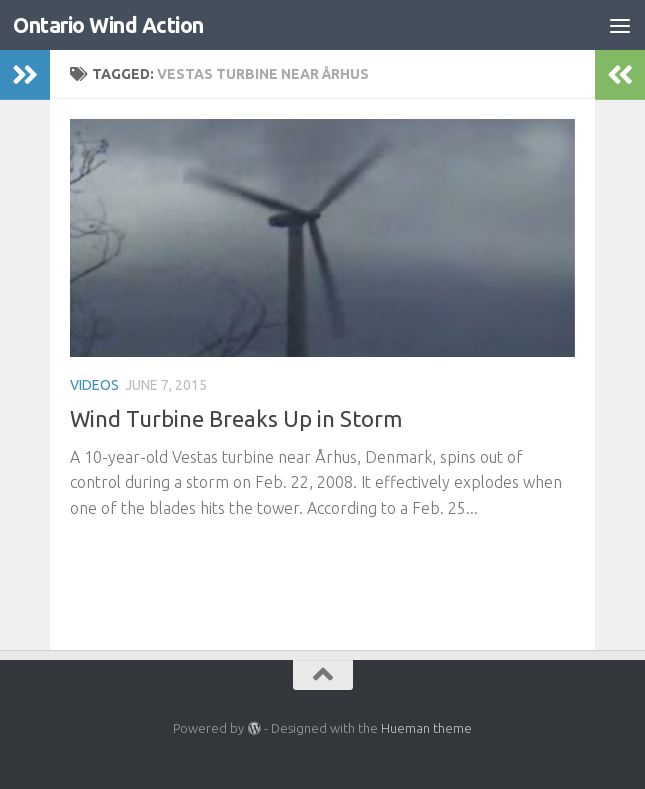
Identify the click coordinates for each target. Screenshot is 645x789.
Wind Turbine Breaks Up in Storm (236, 418)
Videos (94, 385)
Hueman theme (426, 728)
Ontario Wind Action (108, 25)
